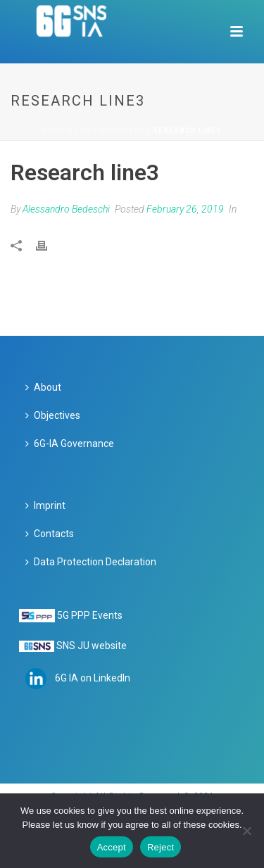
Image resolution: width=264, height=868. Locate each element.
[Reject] (246, 831)
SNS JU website (92, 646)
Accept (112, 847)
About (43, 387)
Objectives (53, 415)
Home (55, 131)
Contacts (50, 534)
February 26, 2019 (185, 209)
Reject (161, 847)
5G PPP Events (90, 615)
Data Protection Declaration (91, 562)
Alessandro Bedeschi (66, 209)
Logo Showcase (110, 131)
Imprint (45, 505)
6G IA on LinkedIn (93, 678)
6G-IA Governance (70, 444)
